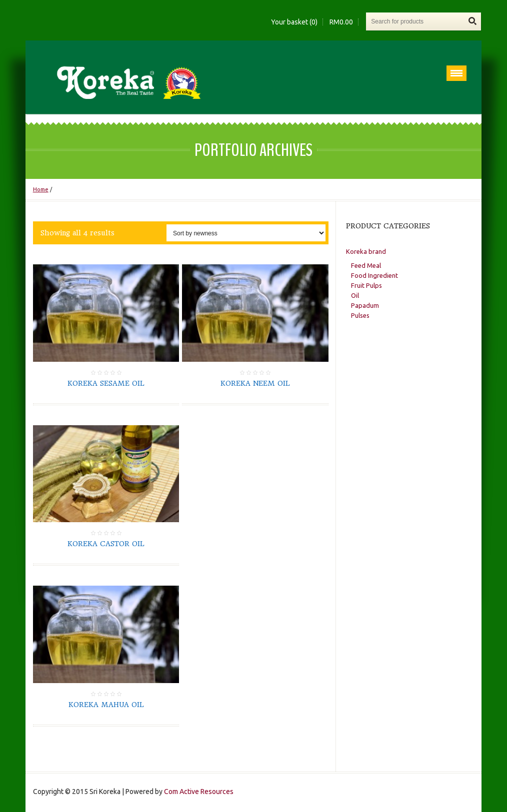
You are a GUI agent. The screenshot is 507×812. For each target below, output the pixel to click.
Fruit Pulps (366, 285)
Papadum (365, 305)
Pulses (360, 315)
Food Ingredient (374, 275)
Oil (355, 295)
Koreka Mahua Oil (106, 705)
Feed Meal (366, 265)
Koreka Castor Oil (106, 544)
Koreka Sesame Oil (106, 383)
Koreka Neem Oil (255, 383)
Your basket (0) (294, 22)
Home (41, 189)
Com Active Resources (199, 792)
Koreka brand (366, 251)
